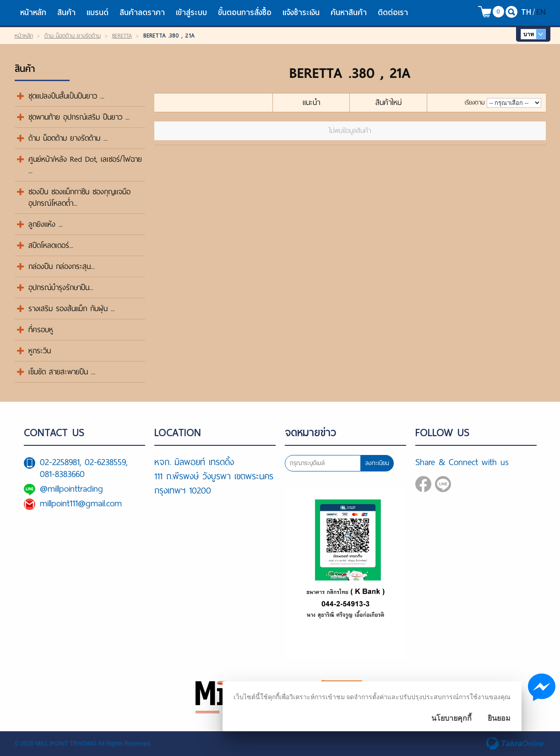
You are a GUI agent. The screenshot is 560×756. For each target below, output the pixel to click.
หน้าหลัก (33, 13)
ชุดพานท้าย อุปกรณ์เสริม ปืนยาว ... (79, 117)
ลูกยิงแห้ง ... (46, 224)
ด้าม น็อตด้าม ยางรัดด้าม (73, 36)
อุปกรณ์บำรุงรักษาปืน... (61, 288)
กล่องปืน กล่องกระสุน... (62, 266)
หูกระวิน (40, 351)
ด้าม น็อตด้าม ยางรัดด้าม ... (68, 138)
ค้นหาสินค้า (349, 13)
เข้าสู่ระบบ (191, 13)
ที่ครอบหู (41, 330)
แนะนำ (311, 102)
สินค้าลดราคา (142, 13)
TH (526, 12)
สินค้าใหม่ (389, 102)
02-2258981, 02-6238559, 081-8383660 (84, 468)
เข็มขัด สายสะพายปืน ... (62, 372)
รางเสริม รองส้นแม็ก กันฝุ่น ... (72, 309)
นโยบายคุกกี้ (451, 718)
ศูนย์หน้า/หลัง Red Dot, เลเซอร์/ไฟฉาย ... (85, 165)
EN (541, 12)
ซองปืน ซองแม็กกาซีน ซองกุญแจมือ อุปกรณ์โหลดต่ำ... (79, 197)
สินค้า (66, 13)
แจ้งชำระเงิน (301, 13)
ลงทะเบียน (377, 463)
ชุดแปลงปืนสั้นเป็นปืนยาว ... (66, 96)
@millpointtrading (71, 489)
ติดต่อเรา (393, 13)
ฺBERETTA (122, 36)
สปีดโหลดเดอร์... (51, 245)
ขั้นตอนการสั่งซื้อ (245, 13)
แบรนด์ (98, 13)
